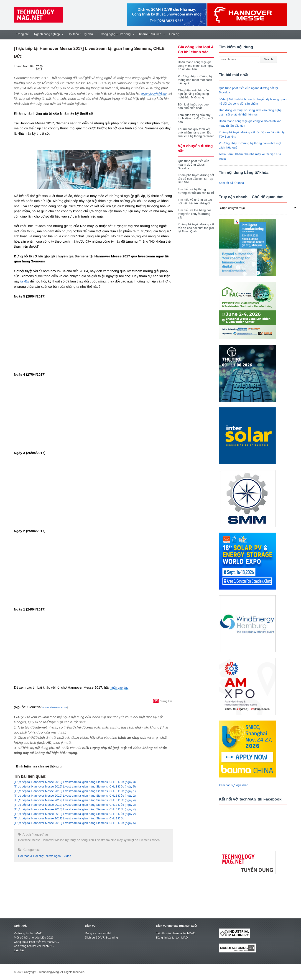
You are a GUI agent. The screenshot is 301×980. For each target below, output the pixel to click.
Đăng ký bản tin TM (98, 933)
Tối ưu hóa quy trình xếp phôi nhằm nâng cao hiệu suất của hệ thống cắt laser (196, 133)
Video (155, 840)
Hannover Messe (53, 840)
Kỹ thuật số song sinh (79, 840)
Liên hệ (174, 34)
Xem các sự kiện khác (233, 785)
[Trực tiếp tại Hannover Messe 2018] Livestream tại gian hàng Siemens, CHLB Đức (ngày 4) (74, 809)
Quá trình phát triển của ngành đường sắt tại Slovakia (193, 164)
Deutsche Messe (29, 840)
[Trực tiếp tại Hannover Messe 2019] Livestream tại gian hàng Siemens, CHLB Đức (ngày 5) (74, 786)
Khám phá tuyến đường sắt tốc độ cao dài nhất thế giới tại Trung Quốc (196, 228)
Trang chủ (23, 34)
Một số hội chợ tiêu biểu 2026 (34, 938)
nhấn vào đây (119, 688)
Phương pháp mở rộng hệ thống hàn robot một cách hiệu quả (195, 80)
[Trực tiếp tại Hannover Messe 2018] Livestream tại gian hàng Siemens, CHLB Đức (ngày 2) (74, 814)
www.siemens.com (55, 707)
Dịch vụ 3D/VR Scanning (101, 938)
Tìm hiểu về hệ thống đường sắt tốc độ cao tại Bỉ (196, 191)
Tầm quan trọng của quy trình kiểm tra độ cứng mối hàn (195, 118)
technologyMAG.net (154, 94)
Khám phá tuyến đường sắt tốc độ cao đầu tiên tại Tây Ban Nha (196, 179)
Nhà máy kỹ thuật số (124, 840)
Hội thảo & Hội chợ (31, 856)
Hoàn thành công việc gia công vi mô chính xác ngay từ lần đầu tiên (195, 66)
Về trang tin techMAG (28, 933)
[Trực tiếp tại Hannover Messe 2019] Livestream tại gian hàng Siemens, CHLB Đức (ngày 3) (74, 782)
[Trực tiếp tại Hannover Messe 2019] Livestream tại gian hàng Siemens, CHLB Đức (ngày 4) (74, 800)
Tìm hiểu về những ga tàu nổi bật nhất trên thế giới (195, 201)
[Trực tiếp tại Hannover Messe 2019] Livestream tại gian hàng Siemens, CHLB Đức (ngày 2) (74, 796)
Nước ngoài (53, 856)
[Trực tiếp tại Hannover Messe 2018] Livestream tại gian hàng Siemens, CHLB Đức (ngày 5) (74, 823)
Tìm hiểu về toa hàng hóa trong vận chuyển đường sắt (195, 214)
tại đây (25, 281)
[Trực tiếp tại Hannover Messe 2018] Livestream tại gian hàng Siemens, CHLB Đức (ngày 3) (74, 805)
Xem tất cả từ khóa (231, 183)
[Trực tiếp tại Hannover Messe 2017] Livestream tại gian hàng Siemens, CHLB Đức (69, 818)
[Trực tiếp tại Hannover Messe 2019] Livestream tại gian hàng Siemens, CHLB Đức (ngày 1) (74, 791)
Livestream (102, 840)
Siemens (144, 840)
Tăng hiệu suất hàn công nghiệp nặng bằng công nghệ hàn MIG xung (194, 94)
